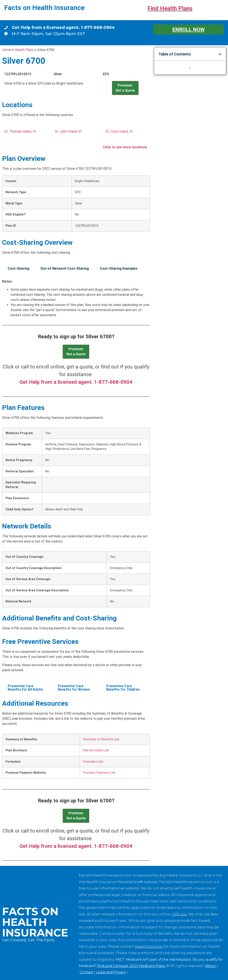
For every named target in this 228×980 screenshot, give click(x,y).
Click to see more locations (125, 147)
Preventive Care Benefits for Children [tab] (123, 688)
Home (7, 50)
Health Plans (24, 50)
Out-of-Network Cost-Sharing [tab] (65, 268)
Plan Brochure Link (96, 750)
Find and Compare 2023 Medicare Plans (131, 966)
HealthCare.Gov (149, 947)
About (210, 966)
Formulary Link (93, 762)
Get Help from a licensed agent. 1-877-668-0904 (63, 27)
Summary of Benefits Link (101, 739)
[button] (220, 54)
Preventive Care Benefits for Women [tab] (74, 688)
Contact (86, 972)
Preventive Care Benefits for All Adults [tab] (25, 688)
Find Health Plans (170, 8)
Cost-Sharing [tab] (18, 268)
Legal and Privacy (111, 972)
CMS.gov (179, 914)
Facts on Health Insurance (44, 8)
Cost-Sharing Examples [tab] (119, 268)
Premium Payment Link (99, 773)
